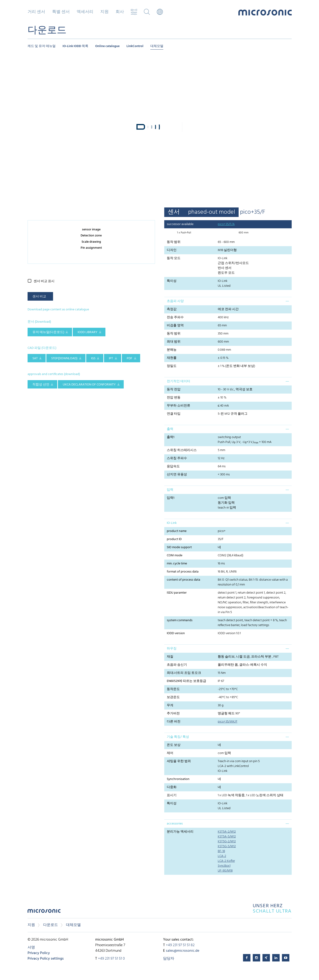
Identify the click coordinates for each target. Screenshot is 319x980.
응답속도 (173, 466)
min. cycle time (177, 564)
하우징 (172, 649)
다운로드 (51, 925)
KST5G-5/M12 (227, 846)
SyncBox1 (224, 866)
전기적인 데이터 (178, 381)
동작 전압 (174, 390)
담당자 (169, 959)
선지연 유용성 (177, 475)
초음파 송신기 (177, 665)
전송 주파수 (175, 317)
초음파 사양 (175, 301)
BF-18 (221, 851)
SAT (35, 358)
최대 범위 (174, 342)
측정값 (172, 309)
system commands (180, 620)
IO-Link (172, 523)
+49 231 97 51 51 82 (180, 945)
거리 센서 (36, 12)
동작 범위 (174, 242)
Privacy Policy (39, 953)
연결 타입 (174, 414)
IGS (93, 358)
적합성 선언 (41, 385)
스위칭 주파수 (177, 458)
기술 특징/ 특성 (178, 737)
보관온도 (173, 697)
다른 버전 (174, 722)
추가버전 (173, 714)
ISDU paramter (177, 593)
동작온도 (173, 689)
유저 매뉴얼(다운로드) (48, 332)
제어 (170, 753)
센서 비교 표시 (44, 281)
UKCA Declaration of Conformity (89, 385)
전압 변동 (174, 398)
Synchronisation (178, 779)
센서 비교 (39, 297)
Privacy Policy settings (46, 959)
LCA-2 (222, 856)
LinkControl (135, 46)
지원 (104, 12)
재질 (170, 657)
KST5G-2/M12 (227, 842)
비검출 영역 (175, 326)
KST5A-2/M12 (227, 832)
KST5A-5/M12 (227, 837)
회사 (120, 12)
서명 (31, 948)
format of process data (183, 572)
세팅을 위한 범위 (179, 761)
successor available (180, 224)
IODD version (176, 633)
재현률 (172, 358)
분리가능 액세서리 (180, 832)
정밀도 (172, 366)
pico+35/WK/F (228, 722)
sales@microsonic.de (183, 951)
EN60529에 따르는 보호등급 (186, 681)
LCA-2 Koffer (226, 861)
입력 (170, 490)
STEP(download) (64, 358)
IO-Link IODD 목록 (75, 46)
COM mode (175, 555)
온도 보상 (174, 745)
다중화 (172, 787)
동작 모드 (174, 258)
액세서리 (85, 12)
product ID (174, 539)
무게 (170, 705)
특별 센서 (61, 12)
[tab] (228, 301)
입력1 (171, 498)
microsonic (44, 912)
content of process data (183, 580)
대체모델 (157, 46)
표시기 (172, 795)
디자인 (172, 250)
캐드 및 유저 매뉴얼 (42, 46)
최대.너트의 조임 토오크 (184, 673)
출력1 (171, 437)
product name (177, 531)
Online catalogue (107, 46)
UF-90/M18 (225, 871)
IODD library (87, 332)
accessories (175, 824)
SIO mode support (179, 547)
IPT (111, 358)
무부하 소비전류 (178, 406)
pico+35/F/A (226, 224)
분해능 (172, 350)
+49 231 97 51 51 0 (111, 959)
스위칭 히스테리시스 (182, 450)
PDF (129, 358)
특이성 (172, 281)
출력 (170, 429)
